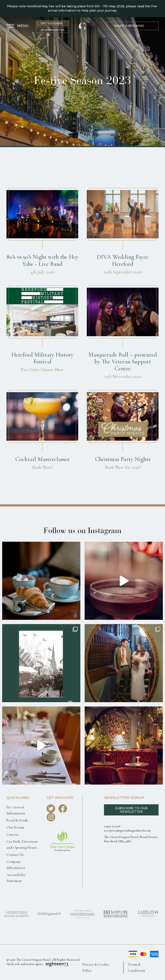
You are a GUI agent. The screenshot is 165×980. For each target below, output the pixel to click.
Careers (12, 834)
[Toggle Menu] (18, 26)
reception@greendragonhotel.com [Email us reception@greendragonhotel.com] (127, 830)
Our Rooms (15, 827)
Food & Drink (17, 820)
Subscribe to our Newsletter (131, 810)
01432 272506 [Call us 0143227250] (112, 826)
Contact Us (15, 855)
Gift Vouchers (52, 23)
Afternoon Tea (53, 30)
